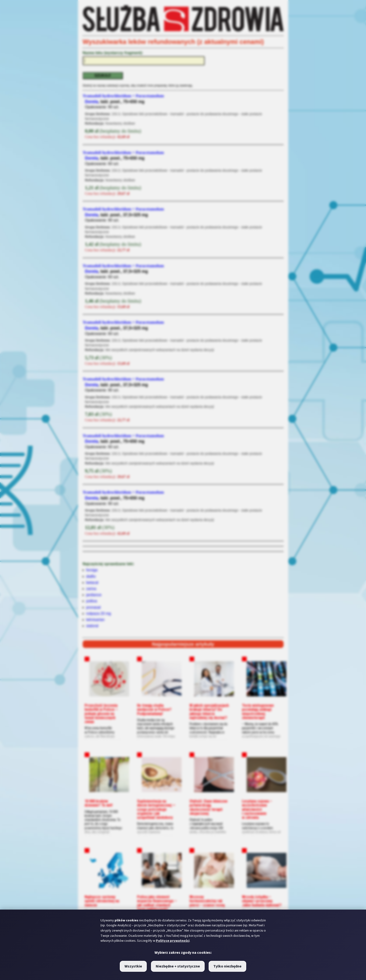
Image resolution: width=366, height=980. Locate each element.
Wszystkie (133, 966)
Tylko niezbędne (227, 966)
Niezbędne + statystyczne (178, 966)
